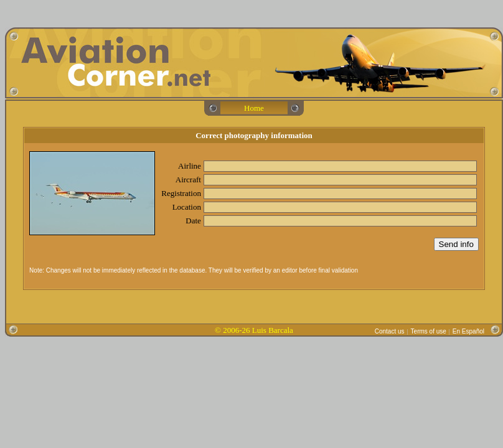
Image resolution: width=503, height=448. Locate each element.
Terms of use (429, 331)
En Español (468, 331)
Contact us (390, 331)
